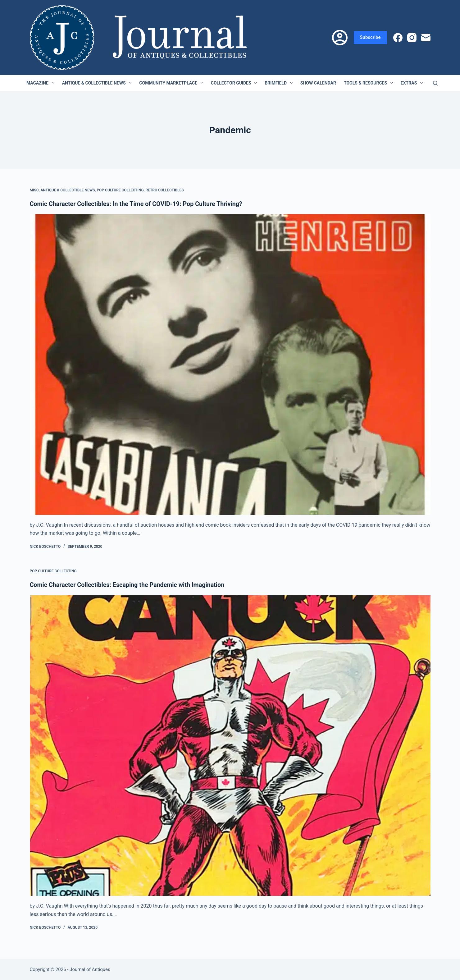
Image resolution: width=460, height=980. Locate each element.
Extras (413, 83)
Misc (34, 190)
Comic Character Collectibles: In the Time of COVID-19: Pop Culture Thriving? (138, 204)
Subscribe (370, 37)
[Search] (435, 83)
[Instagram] (412, 38)
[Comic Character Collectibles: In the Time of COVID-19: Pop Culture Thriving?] (230, 364)
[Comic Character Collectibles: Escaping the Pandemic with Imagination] (230, 745)
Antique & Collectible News (98, 83)
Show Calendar (318, 83)
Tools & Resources (370, 83)
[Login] (340, 38)
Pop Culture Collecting (120, 190)
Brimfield (280, 83)
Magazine (42, 83)
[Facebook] (398, 38)
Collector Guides (235, 83)
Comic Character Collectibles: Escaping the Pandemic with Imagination (129, 585)
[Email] (426, 38)
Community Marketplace (172, 83)
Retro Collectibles (164, 190)
